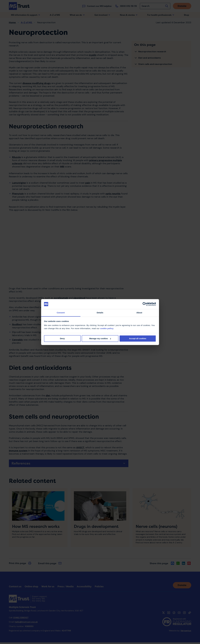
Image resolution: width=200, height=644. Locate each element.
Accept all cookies (138, 338)
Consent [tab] (61, 313)
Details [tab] (100, 313)
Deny (62, 338)
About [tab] (139, 313)
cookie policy (107, 329)
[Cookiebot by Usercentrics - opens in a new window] (145, 304)
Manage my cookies (100, 338)
